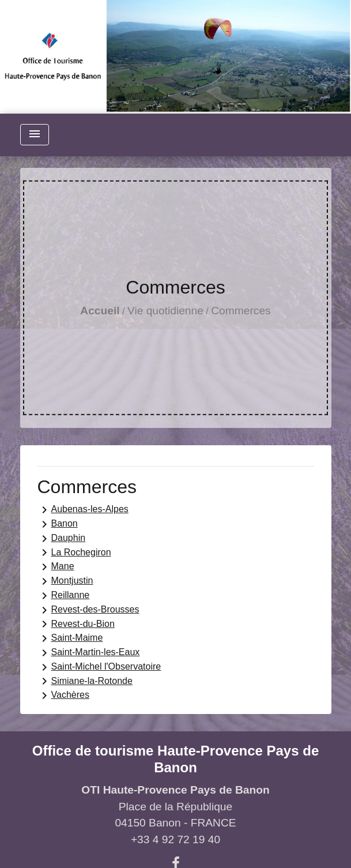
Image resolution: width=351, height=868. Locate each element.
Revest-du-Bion (76, 624)
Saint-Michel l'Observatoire (99, 667)
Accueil (100, 311)
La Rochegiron (74, 553)
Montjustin (65, 581)
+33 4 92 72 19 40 (175, 839)
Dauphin (62, 539)
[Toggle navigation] (35, 135)
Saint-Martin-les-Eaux (89, 653)
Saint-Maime (70, 638)
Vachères (63, 696)
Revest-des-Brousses (88, 610)
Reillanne (64, 596)
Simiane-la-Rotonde (85, 681)
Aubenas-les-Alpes (83, 510)
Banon (58, 524)
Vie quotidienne (165, 311)
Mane (56, 567)
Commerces (241, 311)
